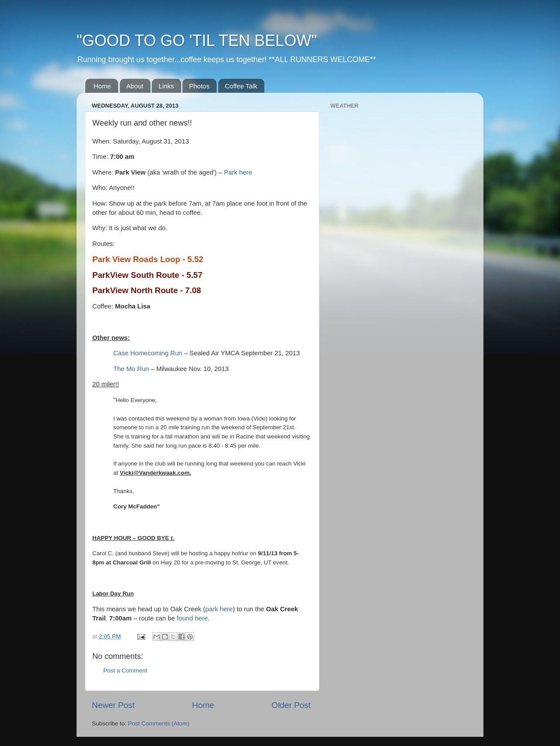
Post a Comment (125, 671)
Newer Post (113, 705)
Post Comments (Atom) (159, 723)
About (135, 86)
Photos (199, 86)
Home (102, 86)
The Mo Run (131, 369)
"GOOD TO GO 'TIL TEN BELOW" (197, 40)
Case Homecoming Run (148, 353)
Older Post (291, 705)
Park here (238, 172)
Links (166, 86)
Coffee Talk (241, 86)
